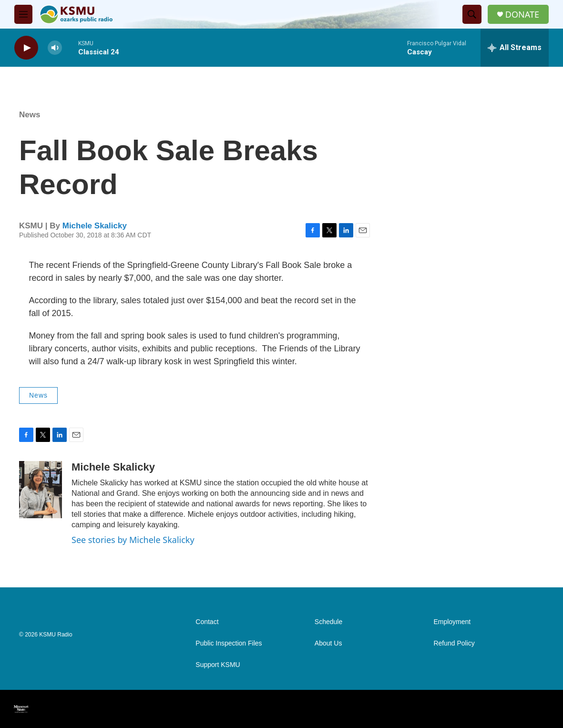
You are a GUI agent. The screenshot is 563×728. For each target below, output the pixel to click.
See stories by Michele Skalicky (133, 540)
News (30, 115)
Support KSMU (218, 665)
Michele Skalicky (95, 226)
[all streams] (515, 48)
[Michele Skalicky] (41, 490)
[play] (26, 48)
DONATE (522, 15)
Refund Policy (454, 643)
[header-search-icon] (472, 14)
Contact (207, 622)
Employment (452, 622)
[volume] (55, 48)
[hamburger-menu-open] (23, 14)
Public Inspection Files (229, 643)
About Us (328, 643)
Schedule (328, 622)
